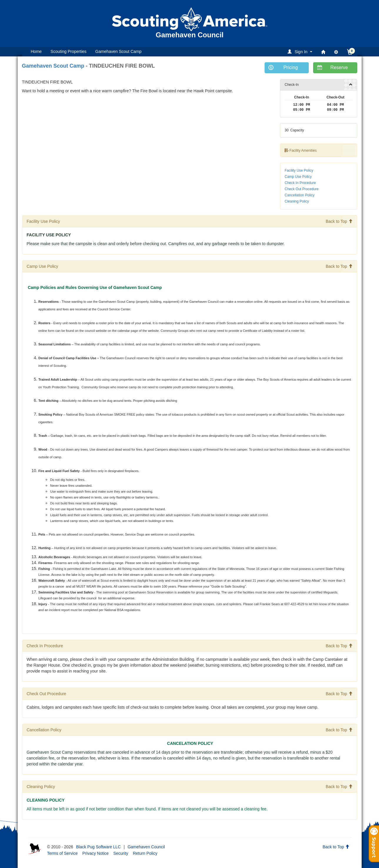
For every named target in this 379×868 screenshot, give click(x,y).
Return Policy (145, 853)
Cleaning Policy (297, 201)
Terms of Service (62, 853)
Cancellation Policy (299, 195)
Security (121, 853)
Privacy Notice (95, 853)
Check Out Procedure (302, 189)
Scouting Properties (69, 51)
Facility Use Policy (299, 170)
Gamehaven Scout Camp (118, 51)
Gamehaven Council (146, 847)
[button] (301, 52)
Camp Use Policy (298, 177)
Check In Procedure (300, 183)
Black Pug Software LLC (98, 847)
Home (36, 51)
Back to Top (339, 221)
